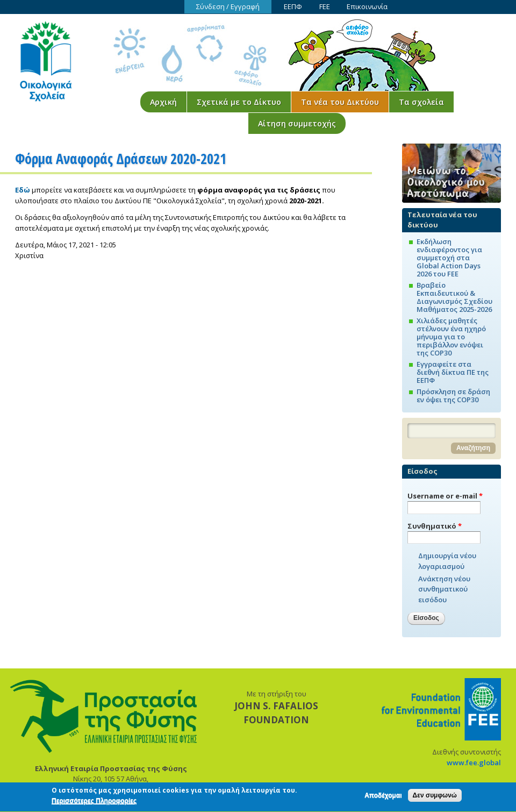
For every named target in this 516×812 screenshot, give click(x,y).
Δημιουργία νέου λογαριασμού (447, 561)
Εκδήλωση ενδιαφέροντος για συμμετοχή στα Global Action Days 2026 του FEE (449, 258)
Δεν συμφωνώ (435, 797)
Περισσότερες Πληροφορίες (94, 803)
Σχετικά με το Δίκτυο (239, 102)
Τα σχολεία (421, 102)
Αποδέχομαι (383, 797)
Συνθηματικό (435, 526)
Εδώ (23, 190)
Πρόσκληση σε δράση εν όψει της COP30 (453, 396)
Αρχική (163, 102)
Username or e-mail (445, 496)
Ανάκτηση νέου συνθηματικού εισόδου (444, 589)
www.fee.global (474, 763)
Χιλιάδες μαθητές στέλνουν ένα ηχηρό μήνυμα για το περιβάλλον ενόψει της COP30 (451, 337)
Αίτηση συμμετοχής (297, 123)
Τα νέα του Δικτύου (340, 102)
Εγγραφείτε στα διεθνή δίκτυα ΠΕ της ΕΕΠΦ (453, 372)
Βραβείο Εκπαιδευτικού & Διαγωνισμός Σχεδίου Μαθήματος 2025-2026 (454, 297)
